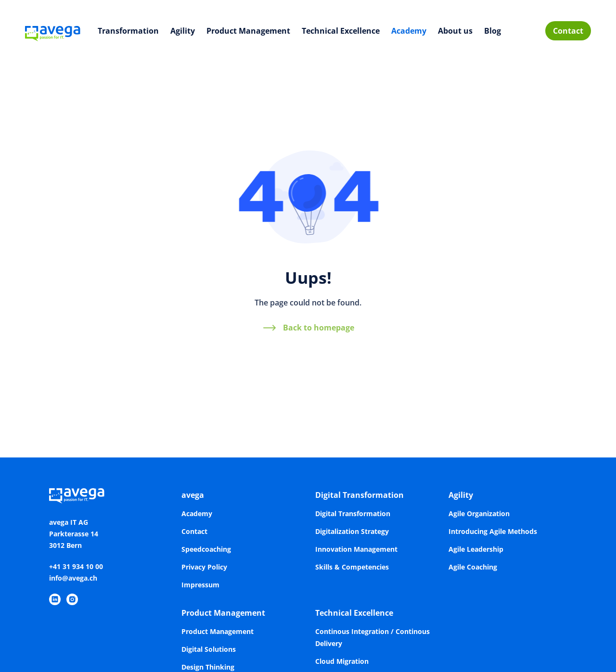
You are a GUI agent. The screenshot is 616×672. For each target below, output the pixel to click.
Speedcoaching (206, 549)
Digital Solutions (209, 649)
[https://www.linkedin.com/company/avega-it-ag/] (55, 599)
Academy (409, 31)
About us (455, 31)
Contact (568, 31)
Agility (183, 31)
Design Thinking (208, 667)
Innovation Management (356, 549)
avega (193, 495)
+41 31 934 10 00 (76, 566)
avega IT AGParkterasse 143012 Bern (74, 534)
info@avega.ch (73, 578)
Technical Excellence (341, 31)
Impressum (200, 585)
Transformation (128, 31)
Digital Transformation (359, 495)
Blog (493, 31)
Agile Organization (479, 514)
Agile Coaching (473, 567)
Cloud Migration (342, 661)
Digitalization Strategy (352, 531)
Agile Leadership (476, 549)
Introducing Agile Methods (493, 531)
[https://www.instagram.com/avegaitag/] (72, 599)
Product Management (248, 31)
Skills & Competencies (352, 567)
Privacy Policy (204, 567)
